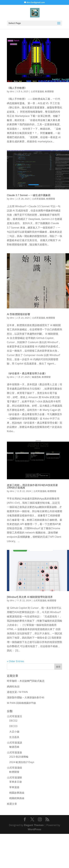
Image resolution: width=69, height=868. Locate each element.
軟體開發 (49, 91)
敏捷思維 (36, 377)
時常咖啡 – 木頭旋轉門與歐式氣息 (26, 681)
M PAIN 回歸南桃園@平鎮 (21, 703)
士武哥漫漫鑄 (37, 91)
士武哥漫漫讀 (14, 743)
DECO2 (13, 721)
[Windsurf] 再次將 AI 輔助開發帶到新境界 (30, 597)
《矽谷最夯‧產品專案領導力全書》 (27, 373)
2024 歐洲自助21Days (22, 762)
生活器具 (14, 737)
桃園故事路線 (17, 793)
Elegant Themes (34, 825)
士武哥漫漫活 (14, 716)
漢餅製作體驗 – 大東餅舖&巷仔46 (26, 697)
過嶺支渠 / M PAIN (17, 692)
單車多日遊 (16, 782)
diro (12, 91)
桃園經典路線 (17, 798)
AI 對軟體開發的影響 (19, 314)
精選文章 (12, 804)
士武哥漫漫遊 (14, 752)
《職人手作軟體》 (17, 88)
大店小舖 (14, 732)
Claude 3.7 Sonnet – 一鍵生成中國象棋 (29, 195)
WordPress (34, 829)
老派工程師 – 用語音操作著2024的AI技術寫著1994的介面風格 (32, 486)
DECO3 (13, 726)
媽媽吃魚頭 (13, 686)
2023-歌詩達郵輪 (19, 757)
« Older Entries (16, 661)
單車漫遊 (14, 787)
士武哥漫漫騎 (14, 777)
